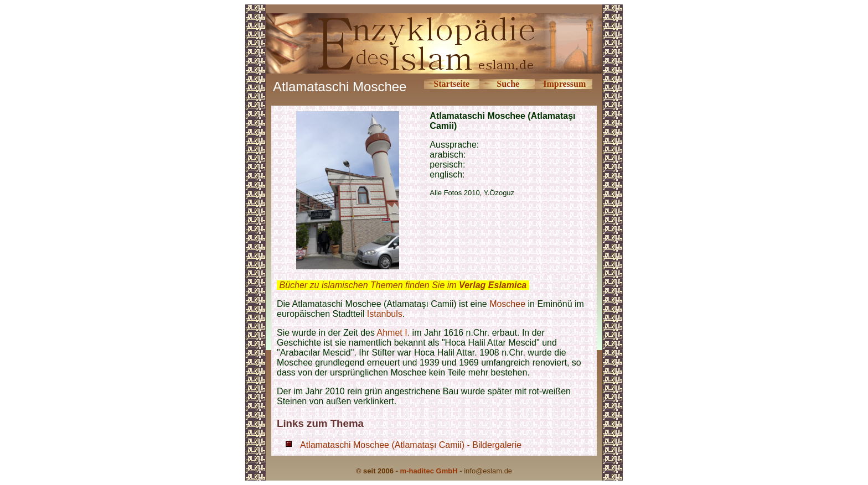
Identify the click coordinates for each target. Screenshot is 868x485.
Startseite (451, 84)
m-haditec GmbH (429, 471)
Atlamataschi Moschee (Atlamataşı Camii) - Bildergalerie (411, 445)
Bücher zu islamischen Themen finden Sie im (403, 285)
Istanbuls (385, 314)
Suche (508, 84)
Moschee (507, 304)
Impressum (564, 84)
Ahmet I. (394, 333)
